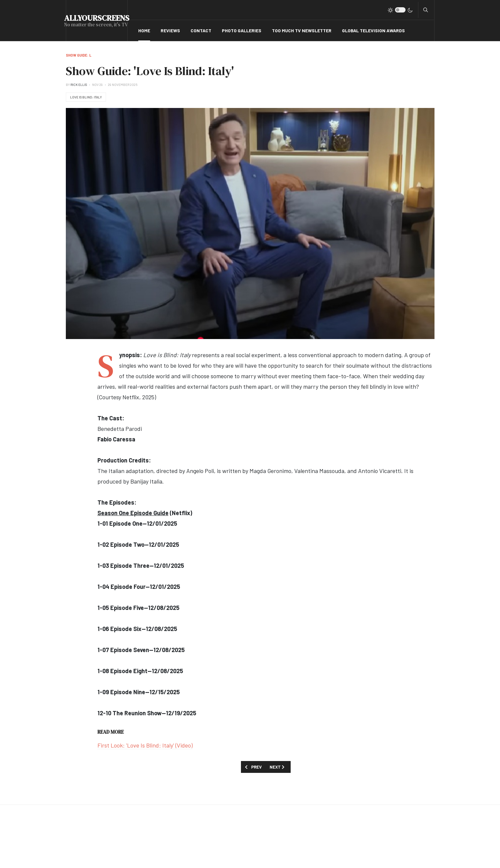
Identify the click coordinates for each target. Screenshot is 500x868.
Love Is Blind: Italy (86, 97)
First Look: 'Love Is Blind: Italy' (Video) (145, 745)
